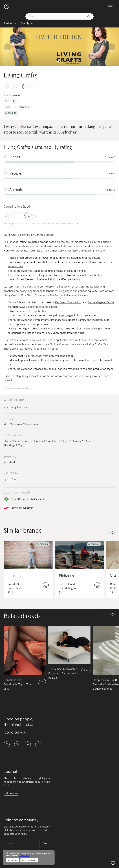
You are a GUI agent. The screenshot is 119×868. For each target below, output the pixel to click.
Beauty (25, 24)
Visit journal (11, 794)
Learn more (24, 856)
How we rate (69, 224)
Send (45, 843)
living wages (66, 316)
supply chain (15, 267)
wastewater (98, 262)
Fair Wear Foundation (68, 303)
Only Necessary (29, 860)
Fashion (9, 24)
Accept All (13, 860)
